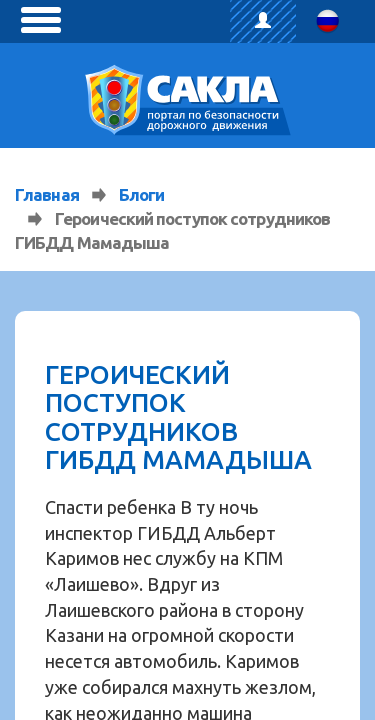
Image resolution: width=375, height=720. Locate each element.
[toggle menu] (41, 20)
